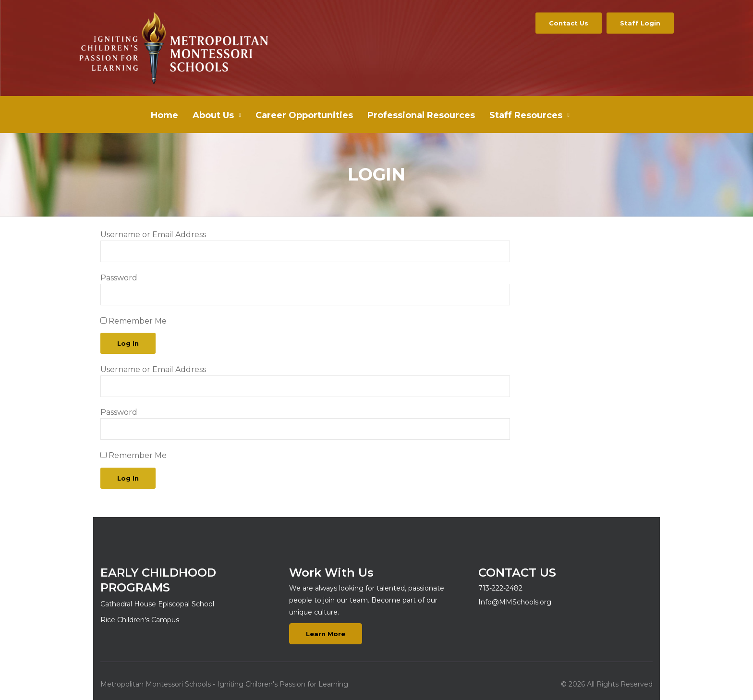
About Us (213, 115)
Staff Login (640, 23)
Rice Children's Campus (140, 620)
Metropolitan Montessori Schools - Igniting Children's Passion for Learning (224, 684)
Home (164, 115)
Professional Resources (421, 115)
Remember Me (134, 321)
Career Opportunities (304, 115)
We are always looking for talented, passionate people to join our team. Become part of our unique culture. (367, 600)
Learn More (326, 634)
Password (119, 278)
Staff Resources (526, 115)
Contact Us (569, 23)
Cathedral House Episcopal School (157, 604)
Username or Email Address (153, 235)
